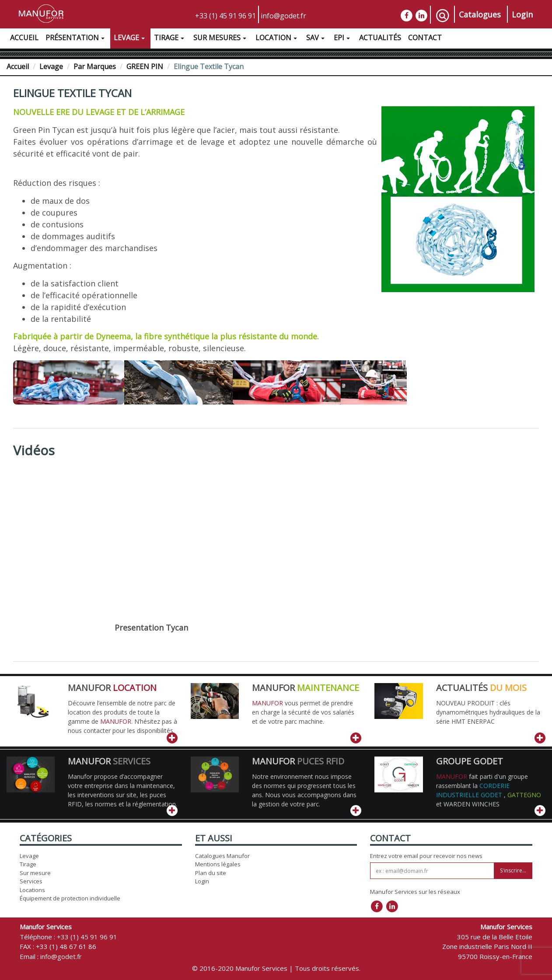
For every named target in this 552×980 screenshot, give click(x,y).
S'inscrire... (513, 870)
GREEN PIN (145, 66)
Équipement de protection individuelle (70, 898)
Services (31, 881)
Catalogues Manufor (222, 856)
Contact (425, 38)
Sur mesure (35, 873)
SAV (316, 39)
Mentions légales (218, 864)
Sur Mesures (221, 39)
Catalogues (480, 14)
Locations (32, 890)
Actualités (380, 38)
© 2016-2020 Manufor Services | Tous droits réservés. (276, 968)
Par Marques (95, 66)
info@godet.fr (283, 16)
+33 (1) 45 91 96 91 (225, 16)
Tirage (170, 39)
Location (277, 39)
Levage (130, 39)
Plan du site (211, 873)
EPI (343, 39)
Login (522, 14)
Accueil (24, 38)
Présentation (76, 39)
